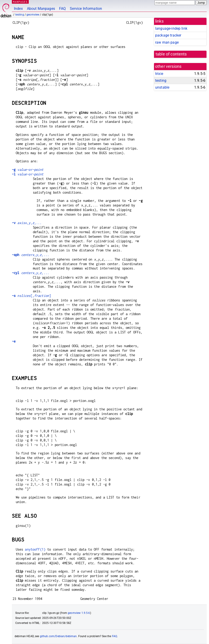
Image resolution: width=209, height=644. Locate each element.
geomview (33, 15)
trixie (159, 74)
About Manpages (41, 9)
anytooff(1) (35, 549)
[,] (31, 296)
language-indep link (171, 28)
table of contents (171, 54)
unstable (162, 87)
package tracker (168, 35)
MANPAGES (20, 2)
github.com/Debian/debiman (58, 636)
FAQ (62, 9)
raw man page (167, 42)
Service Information (86, 9)
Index (18, 9)
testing (20, 15)
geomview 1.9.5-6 (79, 613)
